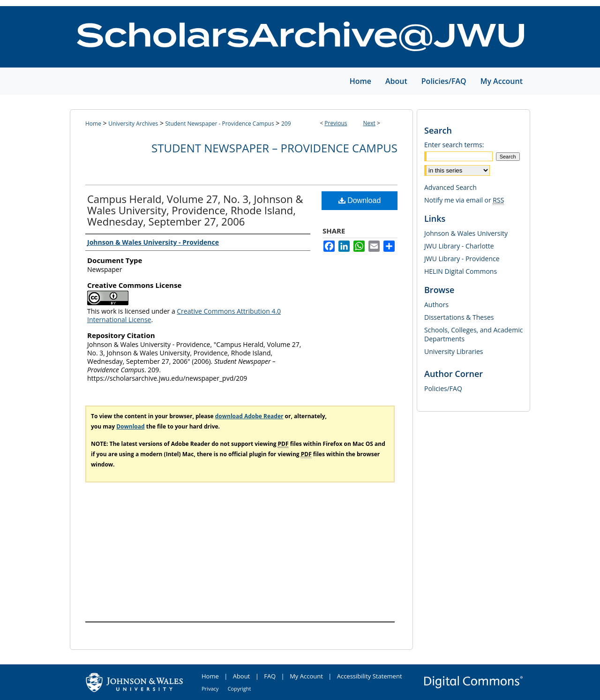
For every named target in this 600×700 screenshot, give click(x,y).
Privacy (210, 689)
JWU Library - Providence (462, 259)
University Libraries (454, 351)
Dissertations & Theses (459, 317)
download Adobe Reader (249, 416)
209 (286, 124)
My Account (306, 676)
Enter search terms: (454, 145)
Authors (436, 305)
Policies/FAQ (443, 388)
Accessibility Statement (370, 676)
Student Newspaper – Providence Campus (274, 148)
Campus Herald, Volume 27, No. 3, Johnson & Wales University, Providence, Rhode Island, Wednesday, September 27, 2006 (195, 210)
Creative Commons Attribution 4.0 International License (184, 315)
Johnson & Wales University (466, 233)
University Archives (133, 124)
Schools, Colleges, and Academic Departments (473, 334)
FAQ (270, 676)
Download (360, 200)
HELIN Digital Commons (461, 271)
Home (93, 124)
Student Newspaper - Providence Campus (220, 124)
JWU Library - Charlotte (459, 246)
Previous (336, 123)
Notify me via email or (464, 200)
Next (369, 123)
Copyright (240, 689)
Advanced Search (450, 187)
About (242, 676)
